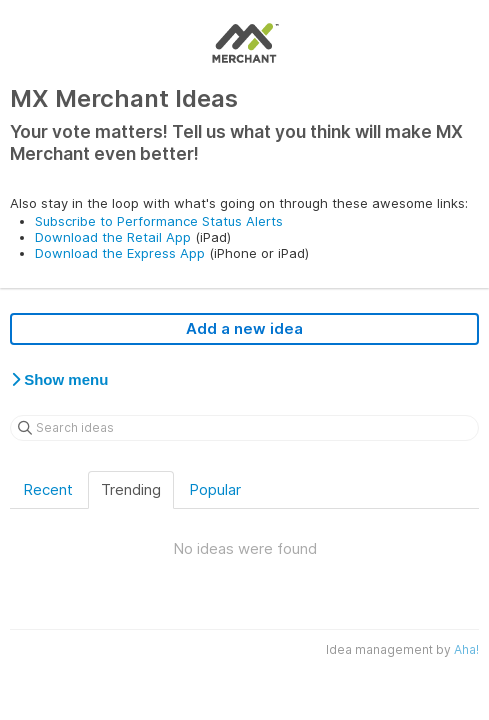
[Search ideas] (244, 428)
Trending (131, 489)
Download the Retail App (113, 237)
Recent (48, 489)
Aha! (466, 649)
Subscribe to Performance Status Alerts (159, 221)
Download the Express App (120, 253)
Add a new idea (244, 328)
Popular (215, 489)
